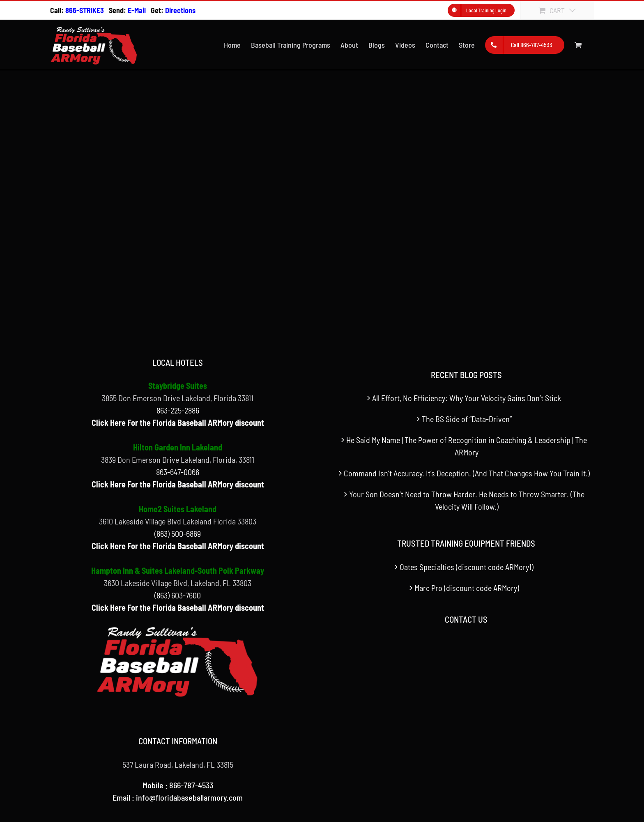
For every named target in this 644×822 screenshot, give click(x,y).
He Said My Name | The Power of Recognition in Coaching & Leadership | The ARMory (467, 446)
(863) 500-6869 (178, 533)
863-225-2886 (178, 410)
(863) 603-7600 (178, 595)
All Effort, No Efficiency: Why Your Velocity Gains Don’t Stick (467, 398)
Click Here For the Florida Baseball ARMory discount (178, 423)
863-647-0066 (178, 472)
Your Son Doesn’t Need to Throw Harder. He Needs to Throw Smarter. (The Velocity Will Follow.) (467, 500)
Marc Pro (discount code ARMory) (467, 588)
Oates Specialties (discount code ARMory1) (467, 567)
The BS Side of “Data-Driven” (467, 419)
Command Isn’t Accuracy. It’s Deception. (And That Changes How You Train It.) (467, 473)
